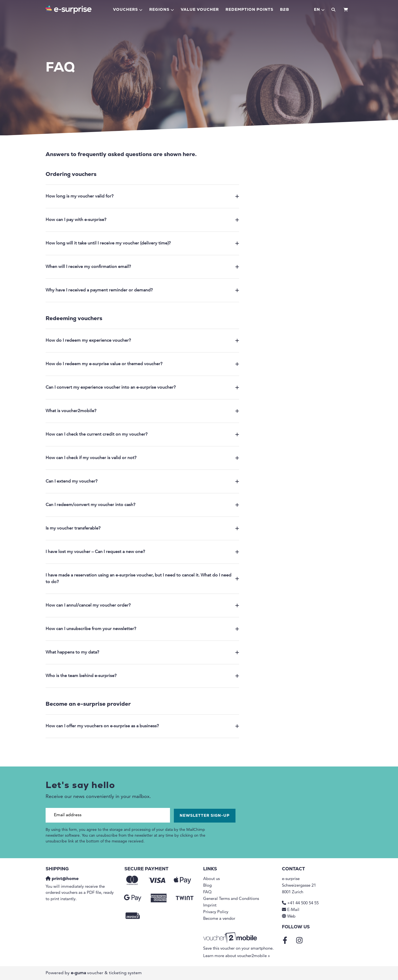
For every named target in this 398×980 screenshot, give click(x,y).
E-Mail (293, 910)
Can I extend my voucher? (142, 481)
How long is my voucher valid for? (142, 196)
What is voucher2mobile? (142, 411)
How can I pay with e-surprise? (142, 220)
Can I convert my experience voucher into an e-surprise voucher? (142, 388)
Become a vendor (219, 919)
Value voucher (200, 10)
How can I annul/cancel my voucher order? (142, 605)
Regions (159, 10)
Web (291, 917)
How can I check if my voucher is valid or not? (142, 458)
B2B (285, 10)
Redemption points (249, 10)
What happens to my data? (142, 652)
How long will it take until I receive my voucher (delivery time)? (142, 243)
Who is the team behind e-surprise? (142, 676)
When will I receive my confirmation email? (142, 267)
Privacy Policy (216, 912)
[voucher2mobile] (231, 938)
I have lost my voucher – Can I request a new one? (142, 552)
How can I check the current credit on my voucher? (142, 434)
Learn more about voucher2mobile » (237, 956)
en (317, 10)
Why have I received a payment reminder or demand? (142, 290)
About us (211, 879)
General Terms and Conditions (231, 899)
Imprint (210, 906)
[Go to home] (69, 10)
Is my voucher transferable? (142, 528)
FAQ (207, 892)
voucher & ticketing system (106, 973)
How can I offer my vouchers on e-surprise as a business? (142, 726)
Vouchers (125, 10)
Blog (207, 886)
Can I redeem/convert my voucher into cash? (142, 505)
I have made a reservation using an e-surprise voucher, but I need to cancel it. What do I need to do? (142, 579)
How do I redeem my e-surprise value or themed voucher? (142, 364)
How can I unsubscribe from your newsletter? (142, 629)
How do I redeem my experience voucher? (142, 341)
